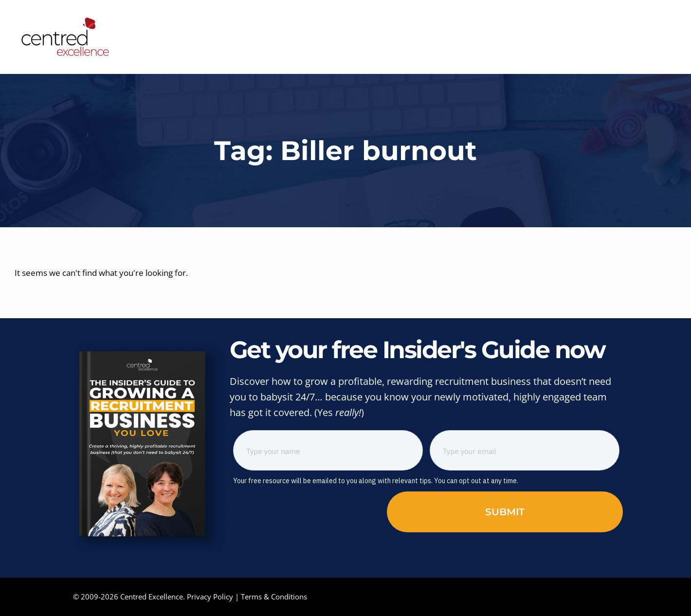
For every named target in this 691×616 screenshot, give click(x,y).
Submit (505, 512)
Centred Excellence (152, 597)
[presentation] (307, 510)
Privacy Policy (210, 597)
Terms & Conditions (274, 597)
